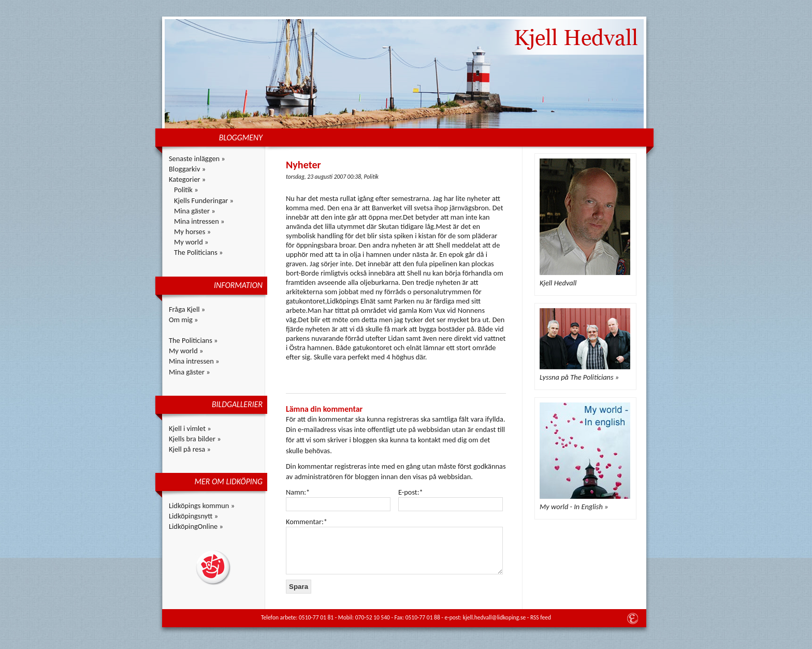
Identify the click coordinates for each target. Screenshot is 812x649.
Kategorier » (187, 179)
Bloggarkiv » (187, 169)
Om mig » (183, 320)
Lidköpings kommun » (202, 506)
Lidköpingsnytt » (193, 516)
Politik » (186, 190)
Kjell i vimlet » (190, 428)
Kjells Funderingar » (204, 200)
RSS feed (541, 617)
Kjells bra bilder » (195, 439)
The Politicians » (198, 252)
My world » (191, 242)
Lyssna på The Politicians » (579, 377)
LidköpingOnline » (196, 526)
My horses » (192, 232)
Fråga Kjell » (187, 309)
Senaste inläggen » (197, 158)
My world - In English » (574, 507)
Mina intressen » (199, 221)
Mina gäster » (195, 211)
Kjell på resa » (190, 449)
